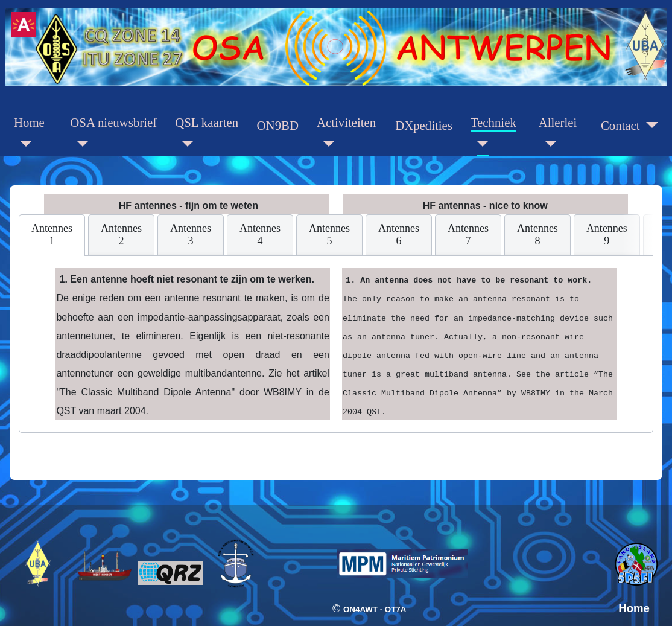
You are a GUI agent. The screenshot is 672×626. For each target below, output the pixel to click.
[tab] (52, 235)
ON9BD (278, 125)
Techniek (493, 122)
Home (29, 122)
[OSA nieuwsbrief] (79, 144)
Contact (620, 125)
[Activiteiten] (326, 144)
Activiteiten (346, 122)
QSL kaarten (207, 122)
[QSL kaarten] (184, 144)
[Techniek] (480, 144)
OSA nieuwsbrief (113, 122)
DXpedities (424, 125)
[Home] (23, 144)
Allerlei (558, 122)
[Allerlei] (548, 144)
